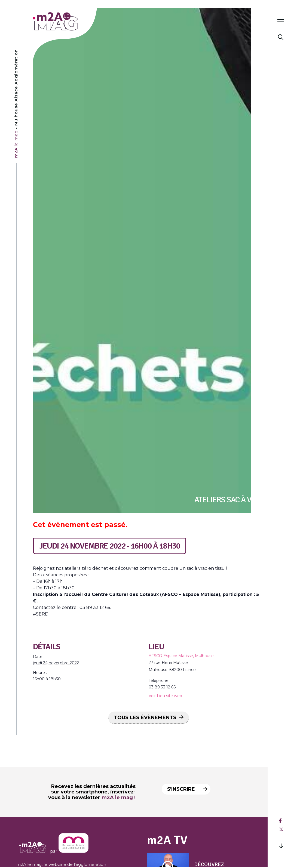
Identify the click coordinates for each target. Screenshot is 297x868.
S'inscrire (186, 789)
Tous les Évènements (145, 718)
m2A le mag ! (119, 798)
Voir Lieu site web (165, 696)
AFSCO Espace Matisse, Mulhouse (181, 656)
